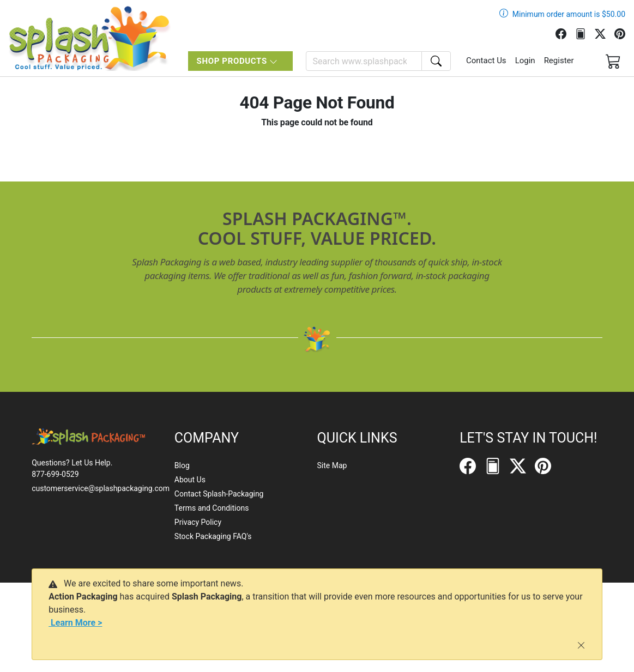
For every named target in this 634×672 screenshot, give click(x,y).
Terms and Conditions (212, 508)
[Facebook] (565, 33)
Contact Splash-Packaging (219, 494)
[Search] (364, 61)
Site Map (332, 465)
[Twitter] (605, 33)
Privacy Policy (198, 522)
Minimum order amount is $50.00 (569, 14)
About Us (190, 480)
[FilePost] (585, 33)
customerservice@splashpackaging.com (101, 488)
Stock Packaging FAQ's (213, 536)
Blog (182, 465)
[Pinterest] (624, 33)
